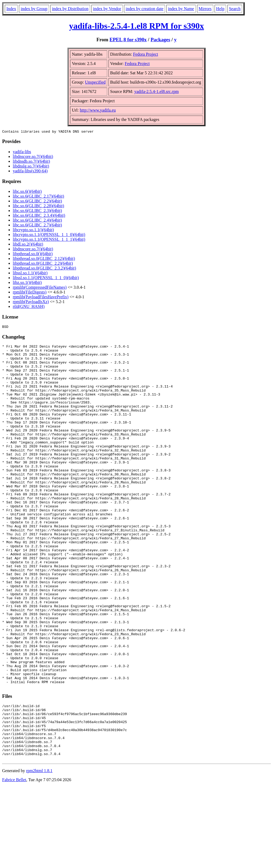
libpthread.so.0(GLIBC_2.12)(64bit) (44, 259)
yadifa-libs (22, 152)
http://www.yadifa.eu (98, 110)
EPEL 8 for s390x (128, 40)
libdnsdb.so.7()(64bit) (31, 162)
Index (11, 9)
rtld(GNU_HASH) (29, 307)
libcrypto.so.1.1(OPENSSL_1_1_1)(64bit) (49, 240)
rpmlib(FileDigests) (30, 293)
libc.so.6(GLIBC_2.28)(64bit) (38, 207)
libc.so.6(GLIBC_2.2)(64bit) (37, 202)
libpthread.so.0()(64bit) (33, 254)
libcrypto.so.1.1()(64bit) (33, 231)
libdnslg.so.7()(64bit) (31, 167)
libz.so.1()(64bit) (27, 283)
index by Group (34, 9)
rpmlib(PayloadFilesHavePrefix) (41, 298)
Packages (160, 40)
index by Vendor (107, 9)
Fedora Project (146, 54)
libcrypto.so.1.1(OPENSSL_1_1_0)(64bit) (49, 235)
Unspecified (95, 82)
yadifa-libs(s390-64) (30, 172)
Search (235, 9)
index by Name (181, 9)
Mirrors (205, 9)
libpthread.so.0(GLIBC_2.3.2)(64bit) (44, 269)
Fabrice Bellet (14, 861)
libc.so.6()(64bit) (27, 192)
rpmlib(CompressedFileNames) (40, 288)
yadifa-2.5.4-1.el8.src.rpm (157, 91)
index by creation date (144, 9)
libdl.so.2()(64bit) (28, 245)
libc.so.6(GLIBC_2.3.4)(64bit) (39, 216)
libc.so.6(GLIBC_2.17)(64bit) (38, 197)
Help (220, 9)
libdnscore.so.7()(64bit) (33, 157)
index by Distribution (70, 9)
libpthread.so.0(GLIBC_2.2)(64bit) (43, 264)
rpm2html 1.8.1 (39, 852)
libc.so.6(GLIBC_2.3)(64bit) (37, 211)
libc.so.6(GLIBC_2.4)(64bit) (37, 221)
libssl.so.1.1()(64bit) (30, 274)
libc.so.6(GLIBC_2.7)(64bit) (37, 226)
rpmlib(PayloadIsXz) (31, 302)
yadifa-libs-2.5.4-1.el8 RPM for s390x (136, 26)
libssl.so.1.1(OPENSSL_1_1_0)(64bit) (46, 278)
